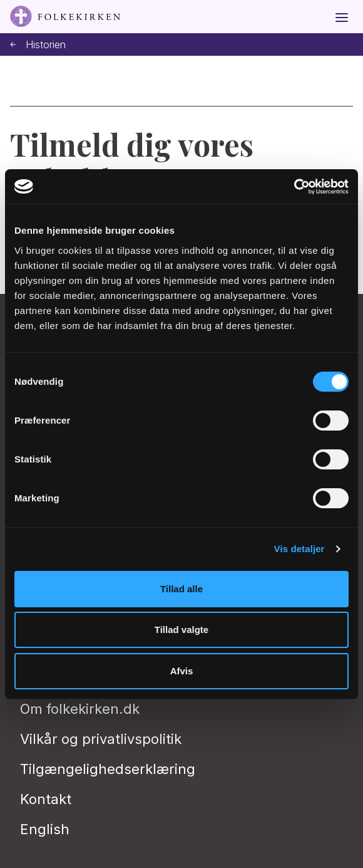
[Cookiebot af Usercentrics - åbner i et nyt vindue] (294, 187)
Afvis (182, 671)
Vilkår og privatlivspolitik (101, 739)
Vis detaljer (299, 549)
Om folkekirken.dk (80, 709)
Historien (38, 45)
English (45, 829)
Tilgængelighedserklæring (108, 769)
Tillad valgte (181, 630)
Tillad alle (181, 589)
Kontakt (46, 799)
